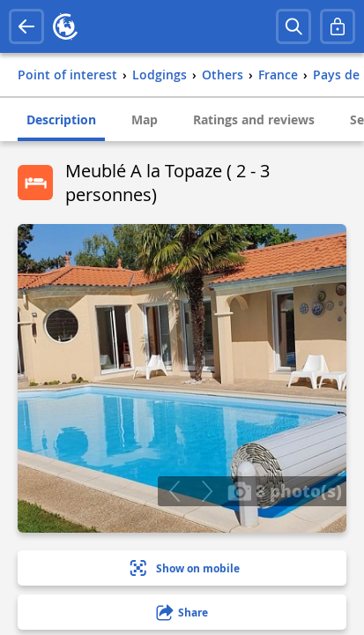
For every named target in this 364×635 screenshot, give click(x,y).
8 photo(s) (285, 490)
